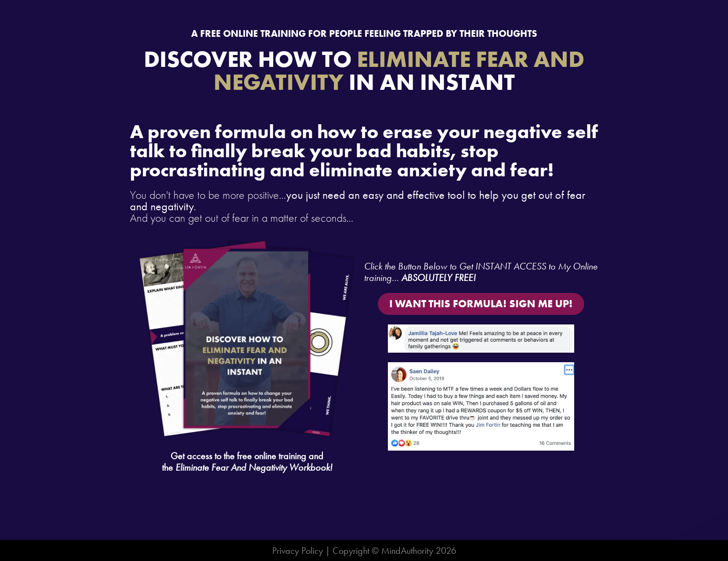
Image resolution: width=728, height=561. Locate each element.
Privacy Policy (298, 550)
